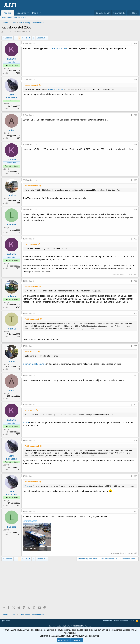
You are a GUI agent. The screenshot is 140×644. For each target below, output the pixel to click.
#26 (136, 375)
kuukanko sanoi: (32, 85)
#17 (136, 79)
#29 (136, 476)
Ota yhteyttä (107, 621)
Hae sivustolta (20, 18)
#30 (136, 512)
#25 (136, 346)
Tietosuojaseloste (121, 621)
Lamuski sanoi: (31, 244)
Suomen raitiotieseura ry (35, 364)
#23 (136, 281)
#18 (136, 115)
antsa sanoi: (30, 410)
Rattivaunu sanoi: (32, 319)
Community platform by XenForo (70, 626)
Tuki (132, 621)
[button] (28, 13)
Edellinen (8, 38)
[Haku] (133, 13)
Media (35, 13)
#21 (136, 210)
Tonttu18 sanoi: (31, 352)
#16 (136, 44)
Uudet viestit (7, 18)
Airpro (26, 422)
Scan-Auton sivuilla (58, 48)
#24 (136, 314)
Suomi (6, 621)
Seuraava (41, 38)
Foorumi (8, 13)
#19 (136, 144)
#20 (136, 180)
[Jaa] (131, 44)
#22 (136, 239)
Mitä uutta (21, 13)
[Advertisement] (71, 584)
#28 (136, 441)
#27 (136, 405)
